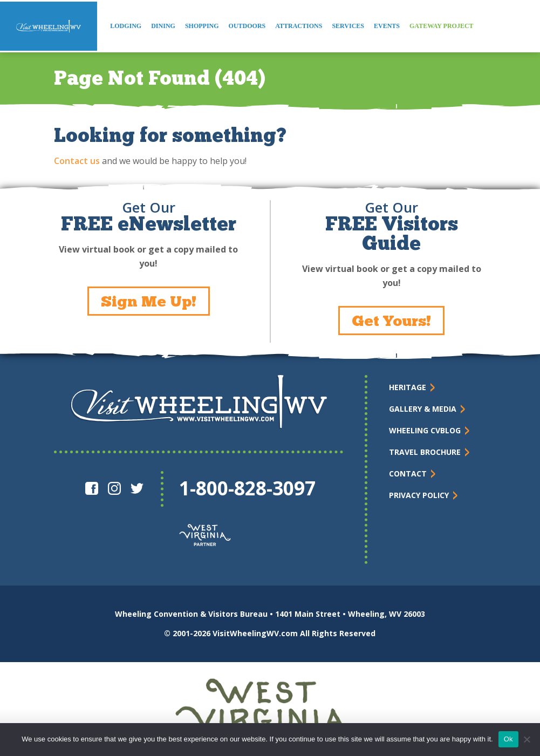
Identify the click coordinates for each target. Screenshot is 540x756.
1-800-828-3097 (247, 488)
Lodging (126, 26)
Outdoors (247, 26)
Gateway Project (442, 26)
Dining (163, 26)
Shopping (202, 26)
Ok (508, 739)
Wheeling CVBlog (425, 430)
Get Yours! (391, 321)
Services (348, 26)
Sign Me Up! (149, 301)
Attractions (299, 26)
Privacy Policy (419, 495)
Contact (408, 474)
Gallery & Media (423, 409)
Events (387, 26)
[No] (527, 739)
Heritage (408, 387)
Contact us (77, 161)
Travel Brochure (425, 452)
